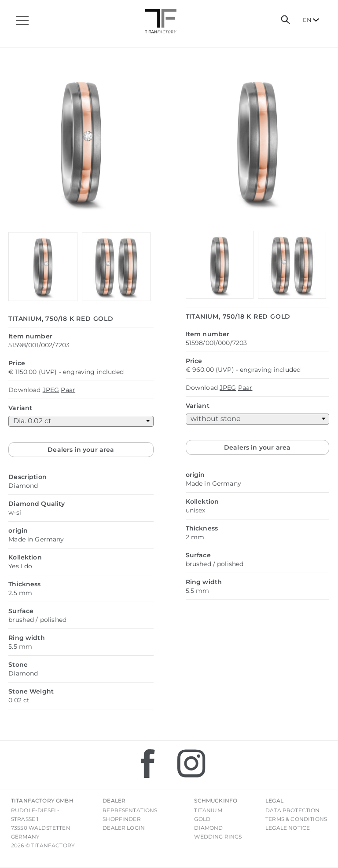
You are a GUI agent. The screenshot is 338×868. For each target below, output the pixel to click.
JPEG (51, 390)
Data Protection (292, 810)
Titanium (208, 810)
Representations (130, 810)
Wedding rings (218, 837)
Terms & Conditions (296, 819)
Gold (202, 819)
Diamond (208, 828)
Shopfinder (122, 819)
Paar (68, 390)
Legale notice (288, 828)
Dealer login (124, 828)
